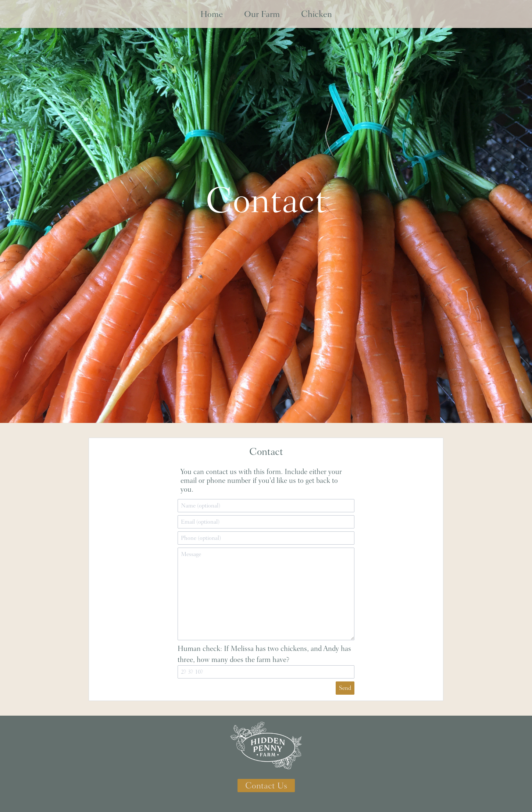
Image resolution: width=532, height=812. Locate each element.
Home (212, 14)
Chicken (317, 14)
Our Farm (262, 14)
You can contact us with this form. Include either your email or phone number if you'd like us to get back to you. (261, 480)
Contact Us (266, 786)
